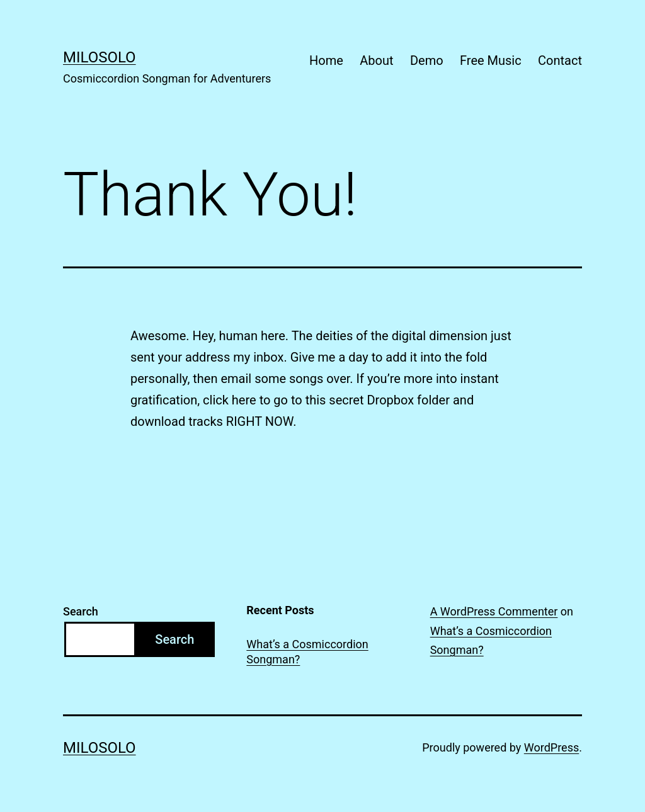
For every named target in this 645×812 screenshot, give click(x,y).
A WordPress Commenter (494, 611)
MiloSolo (100, 57)
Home (326, 60)
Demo (427, 60)
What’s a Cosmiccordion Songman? (307, 651)
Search (81, 611)
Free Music (491, 60)
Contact (560, 60)
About (376, 60)
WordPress (551, 747)
